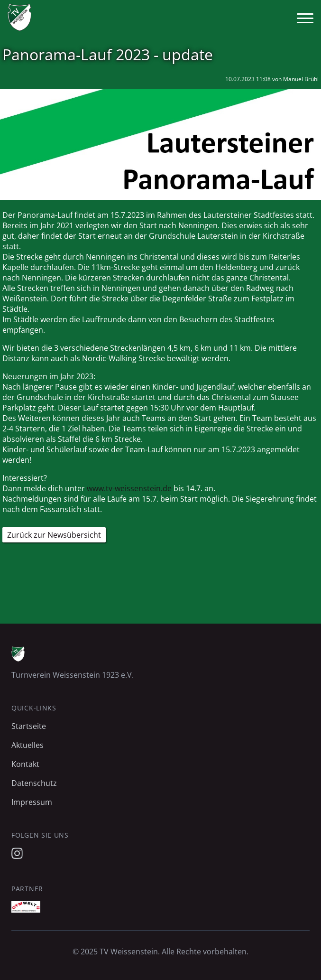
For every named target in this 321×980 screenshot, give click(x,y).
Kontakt (25, 764)
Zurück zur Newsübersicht (54, 535)
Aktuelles (28, 745)
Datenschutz (34, 783)
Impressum (32, 802)
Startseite (29, 726)
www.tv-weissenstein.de (129, 488)
